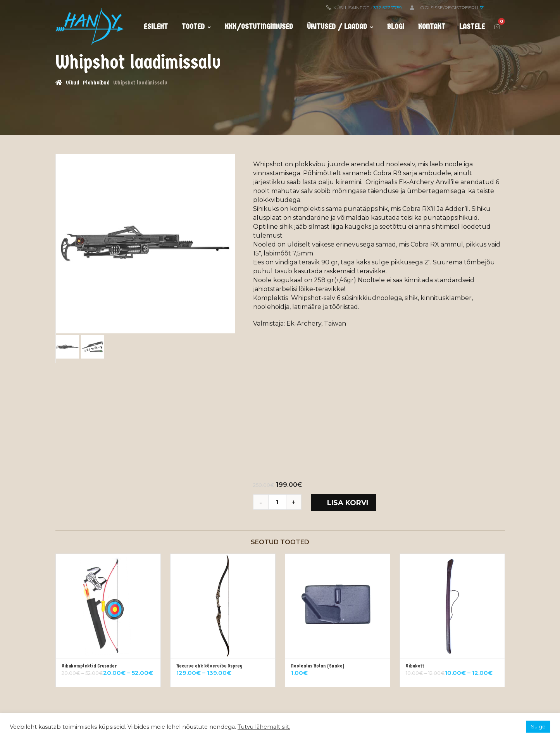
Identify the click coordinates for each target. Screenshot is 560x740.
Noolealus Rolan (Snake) (318, 666)
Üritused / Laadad (340, 27)
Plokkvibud (96, 83)
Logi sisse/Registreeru (447, 8)
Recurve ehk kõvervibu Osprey (209, 666)
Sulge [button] (538, 726)
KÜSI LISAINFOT (364, 8)
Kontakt (432, 27)
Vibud (72, 83)
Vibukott (415, 666)
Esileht (156, 27)
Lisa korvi (348, 503)
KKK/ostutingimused (259, 27)
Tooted (196, 27)
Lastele (472, 27)
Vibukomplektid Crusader (89, 666)
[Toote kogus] (280, 502)
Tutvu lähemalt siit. (264, 727)
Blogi (396, 27)
